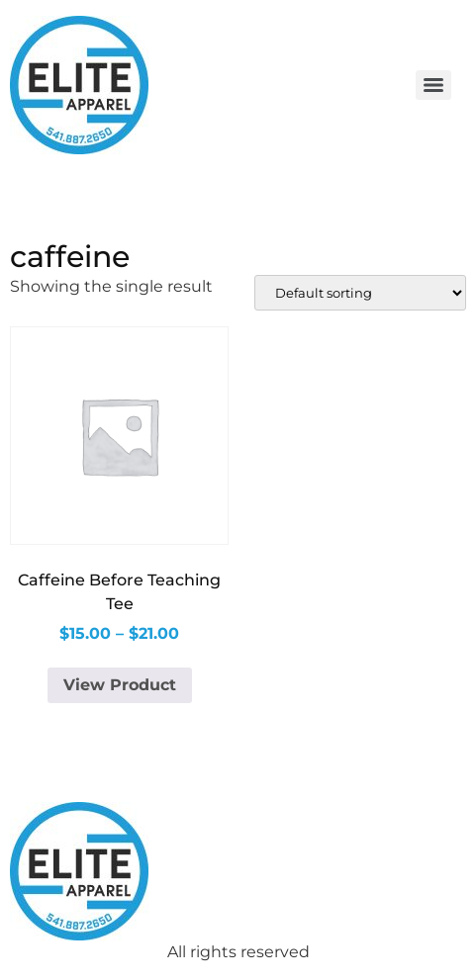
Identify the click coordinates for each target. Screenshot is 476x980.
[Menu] (433, 85)
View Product (120, 685)
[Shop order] (360, 293)
